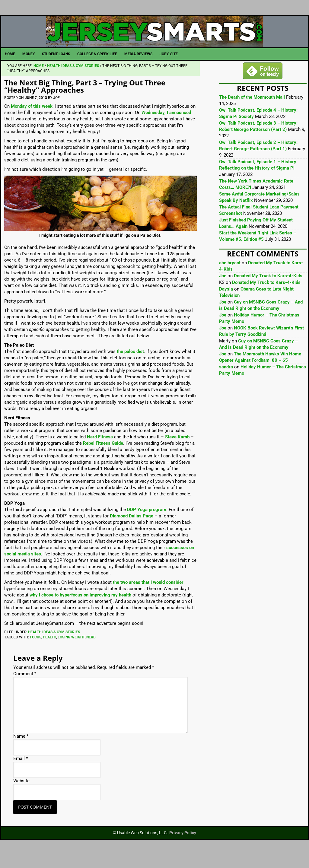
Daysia (226, 302)
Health (49, 650)
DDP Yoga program (147, 523)
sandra (226, 380)
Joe (223, 289)
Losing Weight (71, 650)
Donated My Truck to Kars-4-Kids (268, 289)
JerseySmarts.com (155, 38)
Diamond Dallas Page (132, 529)
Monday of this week (32, 119)
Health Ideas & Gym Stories (54, 645)
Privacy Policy (183, 846)
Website (21, 794)
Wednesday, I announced (166, 126)
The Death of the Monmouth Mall (252, 110)
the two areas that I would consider (148, 596)
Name (21, 749)
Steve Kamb (177, 450)
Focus (36, 650)
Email (21, 772)
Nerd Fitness (100, 450)
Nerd (91, 650)
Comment (25, 687)
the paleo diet (130, 365)
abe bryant (230, 276)
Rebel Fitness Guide (103, 456)
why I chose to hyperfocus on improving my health (80, 608)
